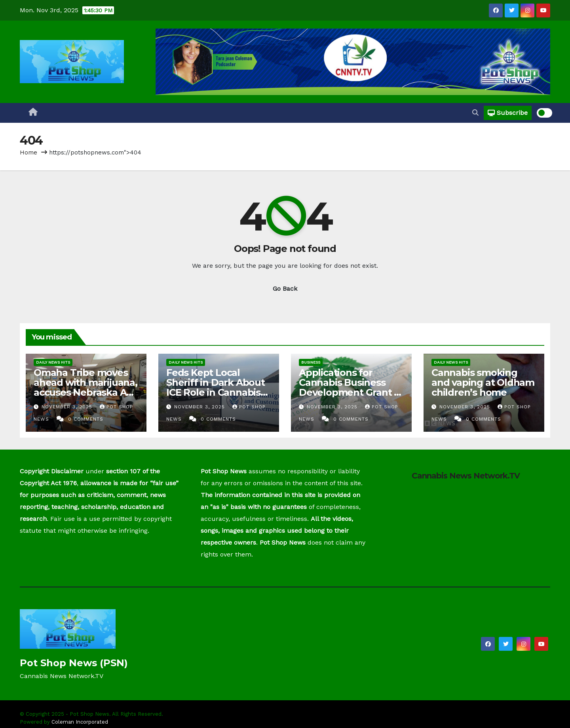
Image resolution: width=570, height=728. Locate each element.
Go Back (285, 289)
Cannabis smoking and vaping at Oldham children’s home (483, 382)
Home (28, 152)
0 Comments (86, 419)
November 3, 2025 (68, 407)
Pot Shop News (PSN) (74, 663)
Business (311, 362)
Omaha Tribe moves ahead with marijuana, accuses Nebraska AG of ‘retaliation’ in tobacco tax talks (85, 392)
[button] (475, 113)
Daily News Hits (53, 362)
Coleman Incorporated (80, 722)
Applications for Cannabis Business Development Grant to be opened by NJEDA (351, 387)
